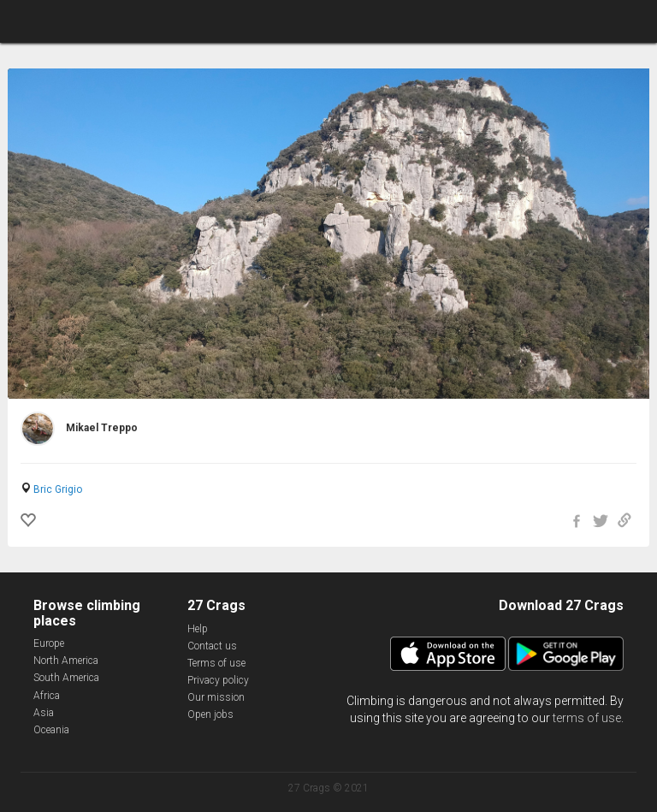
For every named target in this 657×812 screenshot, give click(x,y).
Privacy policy (218, 680)
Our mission (216, 697)
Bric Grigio (58, 489)
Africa (47, 696)
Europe (49, 643)
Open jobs (210, 714)
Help (198, 629)
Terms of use (216, 663)
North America (66, 661)
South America (66, 678)
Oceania (51, 730)
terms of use (587, 718)
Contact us (212, 646)
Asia (44, 713)
